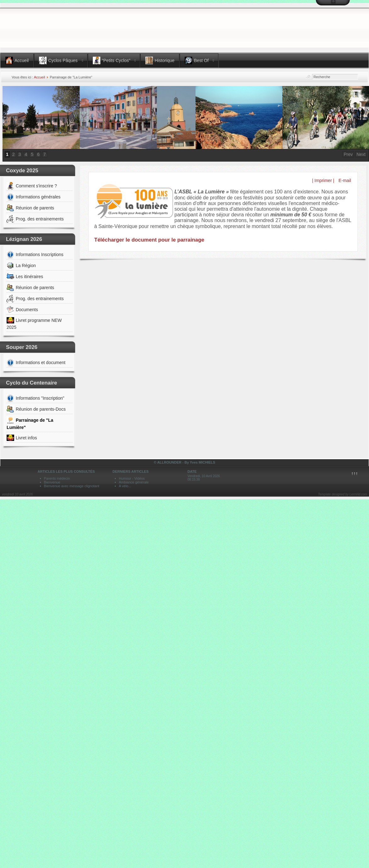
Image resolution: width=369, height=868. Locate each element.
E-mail (344, 180)
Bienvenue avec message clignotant (72, 486)
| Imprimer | (323, 180)
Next (361, 154)
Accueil (39, 77)
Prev (348, 154)
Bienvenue (52, 482)
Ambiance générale (134, 482)
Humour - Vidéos (132, 478)
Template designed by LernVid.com (343, 494)
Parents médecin (57, 478)
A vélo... (125, 486)
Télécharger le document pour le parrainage (149, 240)
